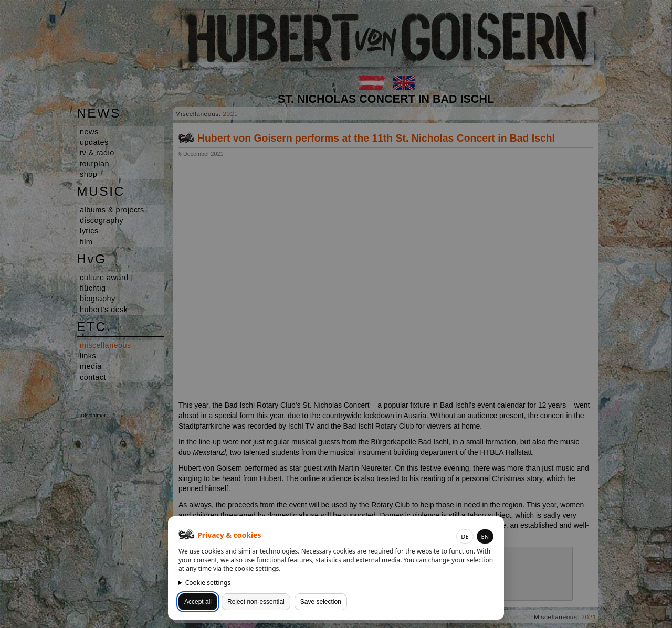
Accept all (198, 602)
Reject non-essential (256, 602)
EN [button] (485, 536)
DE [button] (465, 536)
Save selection (321, 602)
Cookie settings (208, 583)
